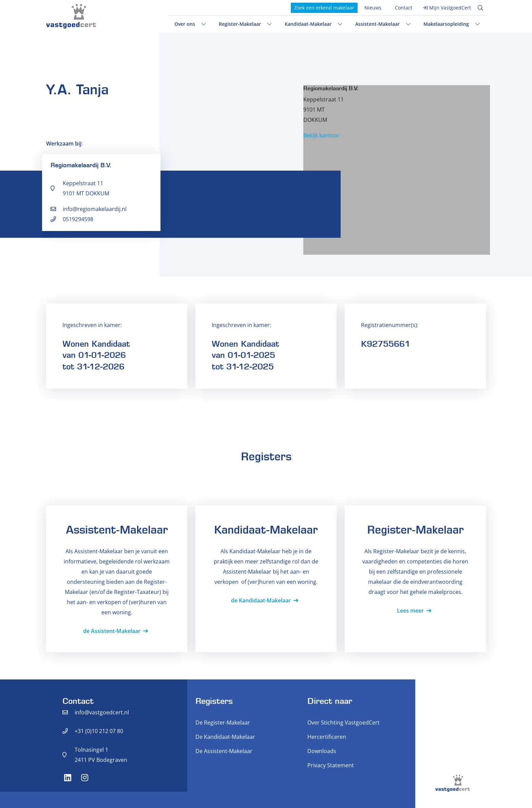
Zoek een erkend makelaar (324, 8)
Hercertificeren (327, 737)
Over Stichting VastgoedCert (344, 723)
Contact (404, 8)
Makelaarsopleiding (446, 24)
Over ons (185, 24)
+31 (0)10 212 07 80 (99, 731)
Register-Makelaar (240, 24)
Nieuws (373, 8)
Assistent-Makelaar (377, 24)
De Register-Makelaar (223, 723)
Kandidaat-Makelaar (308, 24)
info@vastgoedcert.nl (102, 712)
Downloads (322, 751)
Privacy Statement (331, 765)
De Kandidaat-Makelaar (225, 737)
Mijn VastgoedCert (450, 8)
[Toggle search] (480, 8)
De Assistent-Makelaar (224, 751)
